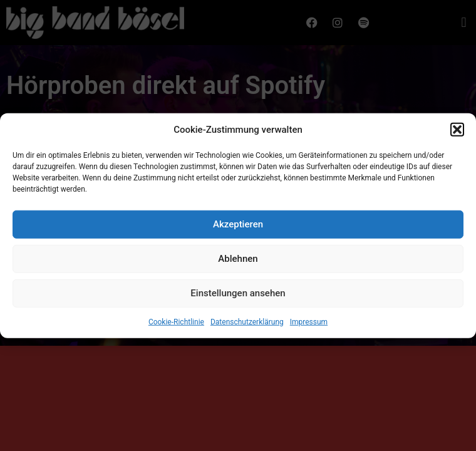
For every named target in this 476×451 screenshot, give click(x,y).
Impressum (309, 323)
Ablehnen (238, 261)
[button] (457, 132)
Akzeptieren (238, 226)
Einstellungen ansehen (238, 295)
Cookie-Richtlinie (176, 323)
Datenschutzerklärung (247, 323)
